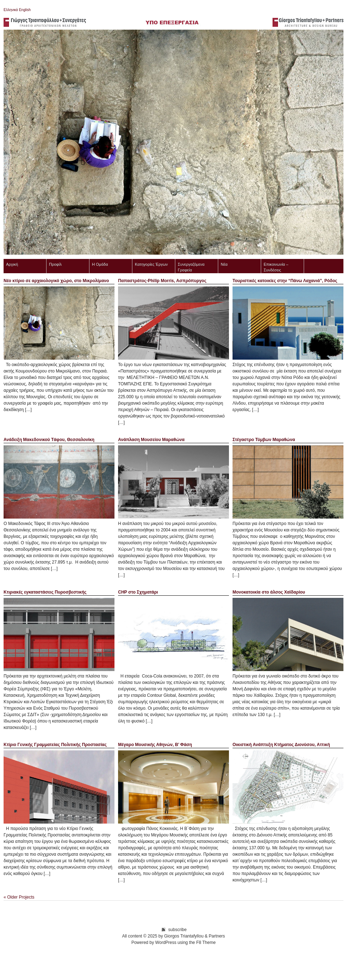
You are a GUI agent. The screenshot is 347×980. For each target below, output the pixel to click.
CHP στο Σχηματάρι (138, 592)
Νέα (224, 264)
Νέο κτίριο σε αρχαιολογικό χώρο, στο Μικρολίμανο (56, 281)
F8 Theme (206, 942)
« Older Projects (19, 897)
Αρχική (12, 264)
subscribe (177, 930)
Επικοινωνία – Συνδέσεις (276, 267)
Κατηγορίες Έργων (151, 264)
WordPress (166, 942)
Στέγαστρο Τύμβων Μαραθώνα (264, 440)
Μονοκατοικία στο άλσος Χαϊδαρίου (269, 592)
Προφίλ (55, 264)
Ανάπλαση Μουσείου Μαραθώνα (151, 440)
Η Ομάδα (100, 264)
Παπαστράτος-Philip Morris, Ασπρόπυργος (162, 281)
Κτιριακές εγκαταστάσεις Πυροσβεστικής (45, 592)
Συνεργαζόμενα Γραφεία (191, 267)
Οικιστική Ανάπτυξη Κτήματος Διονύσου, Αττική (281, 745)
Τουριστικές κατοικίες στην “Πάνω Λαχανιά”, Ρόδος (285, 281)
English (24, 10)
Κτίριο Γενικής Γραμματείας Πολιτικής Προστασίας (55, 745)
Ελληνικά (11, 10)
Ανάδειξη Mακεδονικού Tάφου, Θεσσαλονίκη (49, 440)
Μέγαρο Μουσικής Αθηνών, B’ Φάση (155, 745)
